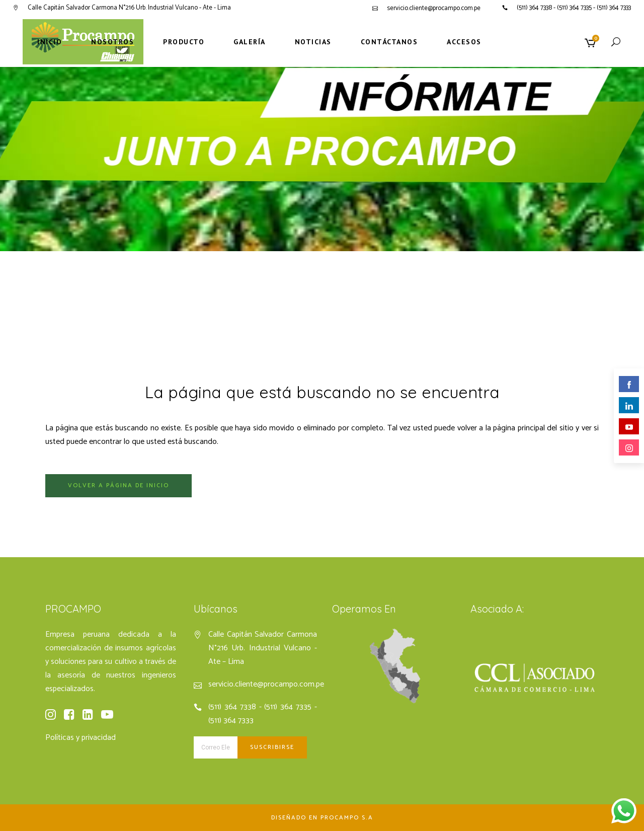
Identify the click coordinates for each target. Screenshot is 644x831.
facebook (629, 385)
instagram (629, 448)
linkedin (629, 406)
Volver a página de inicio (118, 485)
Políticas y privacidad (80, 738)
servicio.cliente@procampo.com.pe (434, 8)
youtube (629, 427)
